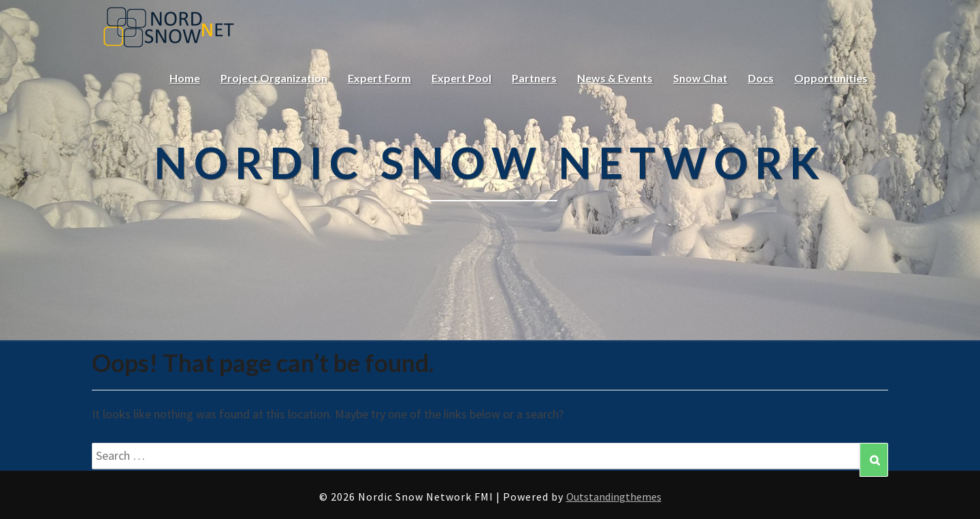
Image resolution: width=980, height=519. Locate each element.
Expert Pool (461, 78)
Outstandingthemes (614, 497)
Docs (761, 78)
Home (185, 78)
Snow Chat (700, 78)
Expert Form (379, 78)
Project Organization (274, 78)
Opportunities (831, 78)
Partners (534, 78)
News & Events (615, 78)
